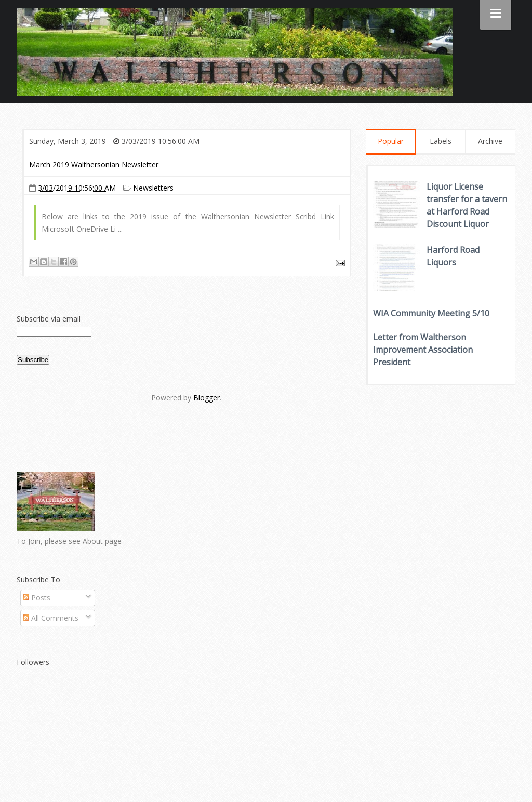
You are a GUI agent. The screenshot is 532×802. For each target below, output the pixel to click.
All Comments (51, 618)
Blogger (207, 398)
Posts (37, 598)
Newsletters (153, 188)
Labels (441, 141)
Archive (490, 141)
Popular (391, 141)
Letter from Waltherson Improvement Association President (423, 350)
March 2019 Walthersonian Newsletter (94, 164)
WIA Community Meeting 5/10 (431, 313)
